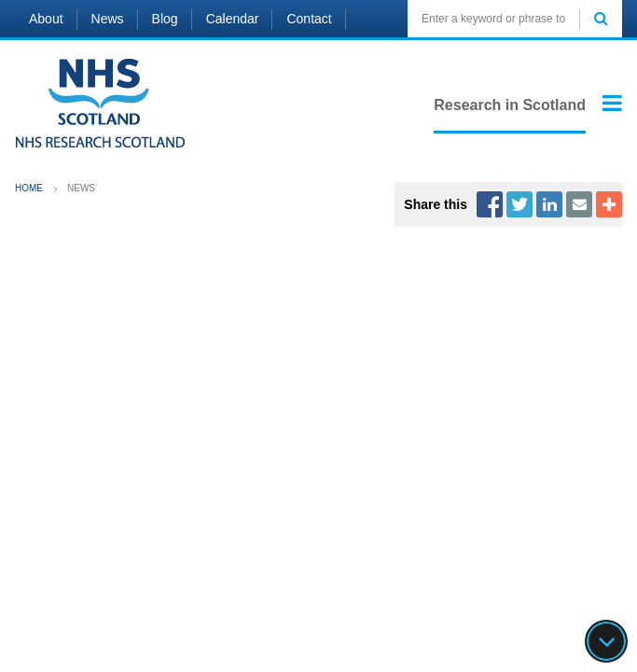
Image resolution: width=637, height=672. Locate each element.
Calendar (233, 19)
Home (29, 188)
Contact (309, 19)
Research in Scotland (510, 105)
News (108, 19)
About (46, 19)
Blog (165, 19)
